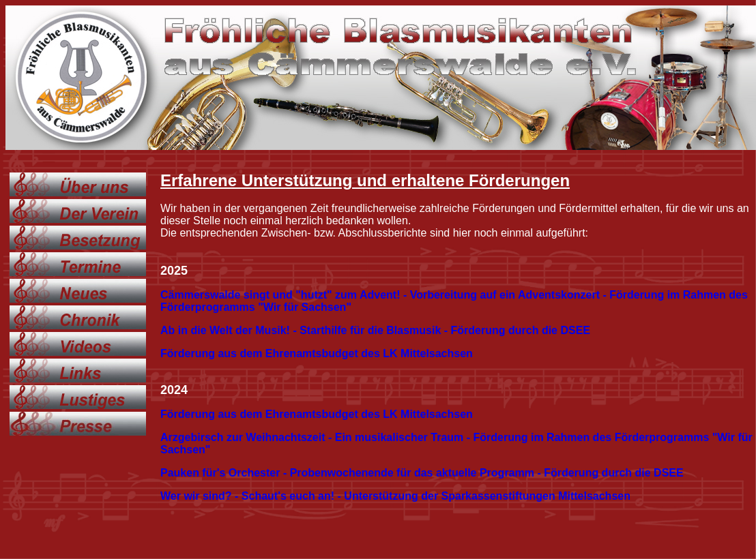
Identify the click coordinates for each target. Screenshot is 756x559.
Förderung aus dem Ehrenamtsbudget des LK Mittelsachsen (317, 353)
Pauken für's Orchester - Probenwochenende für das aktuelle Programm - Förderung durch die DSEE (422, 473)
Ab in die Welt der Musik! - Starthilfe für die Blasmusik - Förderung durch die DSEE (375, 330)
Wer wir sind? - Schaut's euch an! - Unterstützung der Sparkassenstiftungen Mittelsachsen (395, 496)
